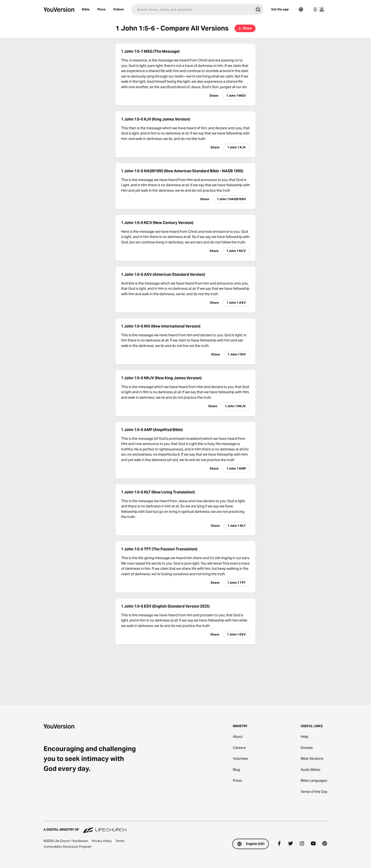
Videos (118, 9)
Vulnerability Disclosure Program (67, 846)
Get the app (280, 9)
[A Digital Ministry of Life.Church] (185, 827)
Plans (101, 9)
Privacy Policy (102, 841)
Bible (86, 9)
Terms (120, 841)
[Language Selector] (301, 9)
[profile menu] (318, 9)
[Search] (192, 9)
